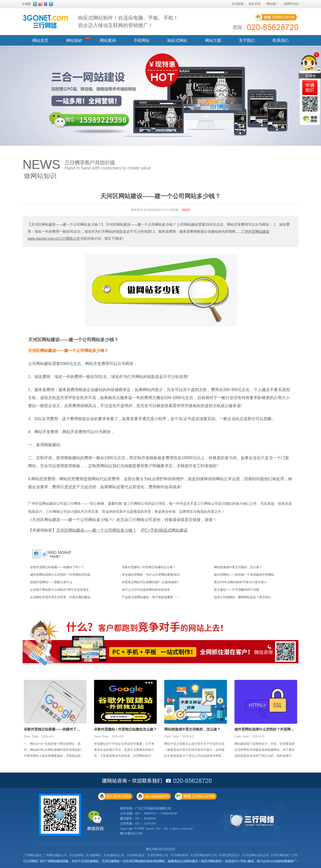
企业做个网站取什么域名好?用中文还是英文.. (60, 590)
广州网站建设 (32, 855)
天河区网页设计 (229, 855)
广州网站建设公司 (55, 855)
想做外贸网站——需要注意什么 (51, 582)
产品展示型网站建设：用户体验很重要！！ (150, 597)
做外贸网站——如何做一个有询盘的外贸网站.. (245, 575)
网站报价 (74, 40)
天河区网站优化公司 (256, 855)
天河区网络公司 (157, 855)
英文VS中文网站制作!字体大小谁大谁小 (240, 582)
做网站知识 (291, 4)
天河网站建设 (136, 855)
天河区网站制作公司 (204, 855)
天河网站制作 (180, 855)
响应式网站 (177, 40)
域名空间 (255, 4)
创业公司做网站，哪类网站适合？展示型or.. (243, 597)
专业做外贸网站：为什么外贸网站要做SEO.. (151, 575)
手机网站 (142, 40)
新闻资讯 (137, 210)
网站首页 (40, 40)
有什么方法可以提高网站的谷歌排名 (146, 590)
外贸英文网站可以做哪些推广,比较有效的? (150, 582)
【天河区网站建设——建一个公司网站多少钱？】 (66, 224)
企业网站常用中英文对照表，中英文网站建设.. (61, 597)
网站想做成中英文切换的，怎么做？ (238, 567)
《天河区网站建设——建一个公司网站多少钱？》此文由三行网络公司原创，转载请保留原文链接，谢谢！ (122, 520)
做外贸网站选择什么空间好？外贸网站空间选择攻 (264, 730)
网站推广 (272, 4)
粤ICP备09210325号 (161, 849)
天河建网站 (93, 855)
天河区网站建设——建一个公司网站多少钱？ (73, 340)
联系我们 (281, 40)
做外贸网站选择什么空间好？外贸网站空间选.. (61, 575)
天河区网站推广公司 (284, 855)
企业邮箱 (238, 4)
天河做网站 (77, 855)
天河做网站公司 (114, 855)
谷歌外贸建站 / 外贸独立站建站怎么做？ (149, 567)
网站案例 (108, 40)
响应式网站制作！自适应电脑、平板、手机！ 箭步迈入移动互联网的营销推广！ (128, 22)
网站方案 (213, 40)
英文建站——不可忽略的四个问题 (236, 590)
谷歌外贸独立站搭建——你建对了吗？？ (57, 567)
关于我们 (247, 40)
